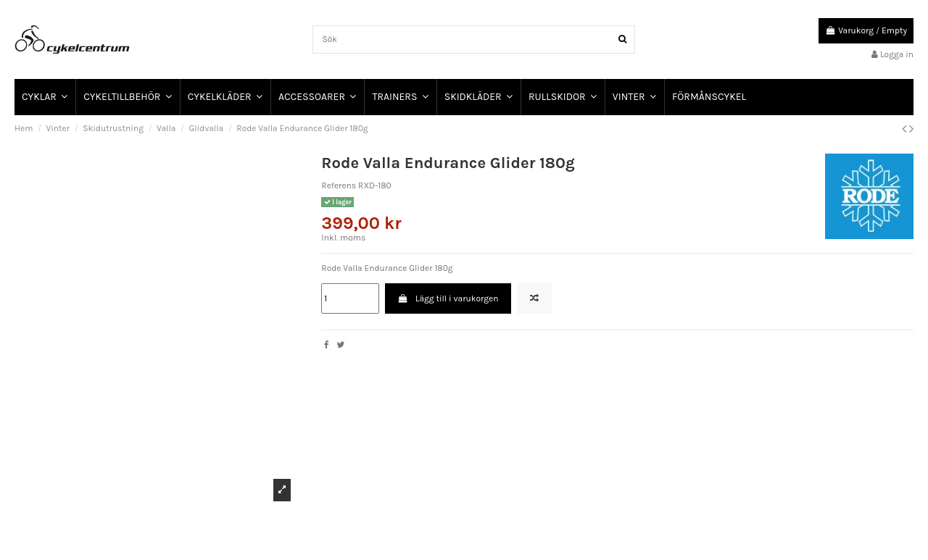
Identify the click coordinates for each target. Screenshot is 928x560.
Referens (339, 185)
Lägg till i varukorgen (448, 298)
